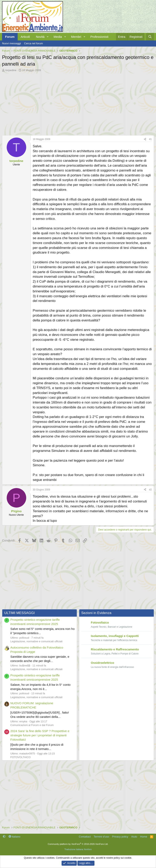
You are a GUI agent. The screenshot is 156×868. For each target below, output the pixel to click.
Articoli (25, 37)
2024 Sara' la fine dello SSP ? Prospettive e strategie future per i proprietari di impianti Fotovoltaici (40, 735)
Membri (76, 37)
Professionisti (99, 37)
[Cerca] (150, 37)
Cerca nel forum (34, 43)
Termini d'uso (101, 837)
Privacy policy (120, 837)
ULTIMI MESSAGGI (19, 613)
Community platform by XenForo (78, 844)
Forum (10, 37)
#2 (150, 490)
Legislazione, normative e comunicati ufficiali (36, 641)
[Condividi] (145, 139)
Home (144, 837)
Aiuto (134, 837)
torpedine (11, 70)
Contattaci (85, 837)
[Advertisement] (78, 103)
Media (58, 37)
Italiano (15, 837)
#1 (150, 139)
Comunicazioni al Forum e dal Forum (32, 725)
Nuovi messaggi (11, 43)
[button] (48, 37)
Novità (40, 37)
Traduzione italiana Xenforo (78, 849)
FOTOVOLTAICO (21, 757)
